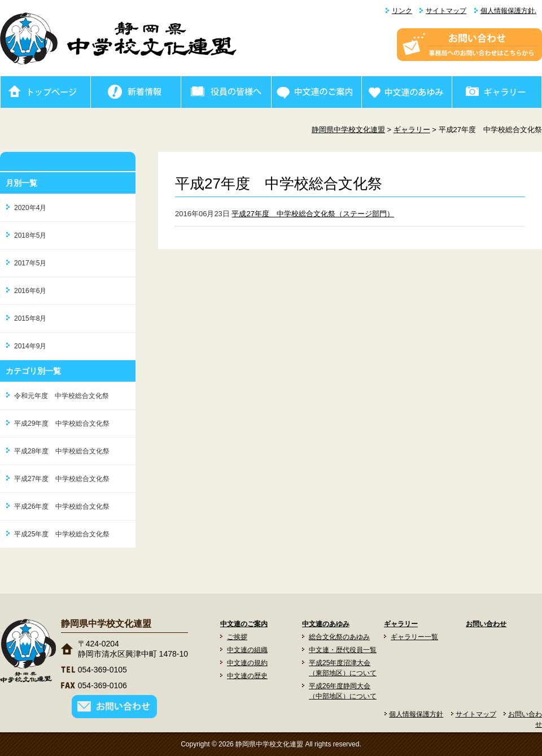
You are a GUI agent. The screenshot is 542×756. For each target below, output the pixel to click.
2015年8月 (30, 318)
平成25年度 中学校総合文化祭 (62, 534)
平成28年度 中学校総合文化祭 (62, 451)
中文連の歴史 (247, 676)
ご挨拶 (237, 637)
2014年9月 (30, 346)
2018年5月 (30, 235)
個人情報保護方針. (508, 11)
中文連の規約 (247, 663)
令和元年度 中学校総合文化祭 (62, 396)
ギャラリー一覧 (414, 637)
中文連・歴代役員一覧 (343, 650)
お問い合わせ (486, 624)
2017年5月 (30, 263)
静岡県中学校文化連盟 (348, 130)
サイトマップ (446, 11)
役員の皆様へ (226, 92)
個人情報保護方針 (416, 714)
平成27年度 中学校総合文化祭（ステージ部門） (312, 214)
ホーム (45, 92)
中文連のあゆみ (406, 92)
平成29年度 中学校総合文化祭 (62, 423)
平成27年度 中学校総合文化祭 (62, 479)
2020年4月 (30, 208)
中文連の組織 (247, 650)
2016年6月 (30, 291)
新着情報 (135, 92)
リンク (402, 11)
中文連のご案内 (316, 92)
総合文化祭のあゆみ (339, 637)
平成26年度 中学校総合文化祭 (62, 506)
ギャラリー (497, 92)
